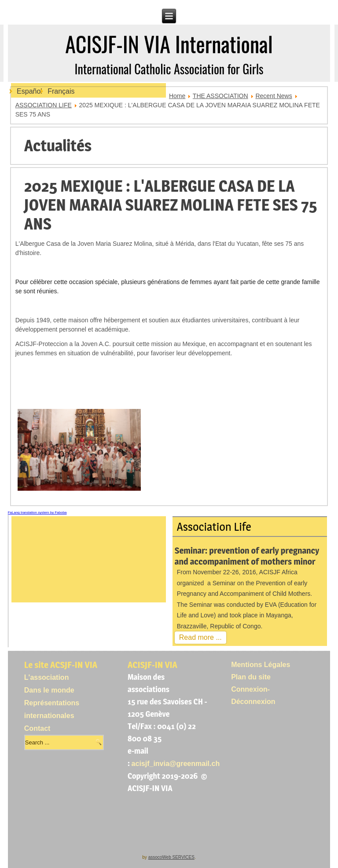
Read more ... (200, 637)
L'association (47, 677)
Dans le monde (49, 690)
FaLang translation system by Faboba (37, 512)
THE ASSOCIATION (220, 96)
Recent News (274, 96)
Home (177, 96)
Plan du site (251, 677)
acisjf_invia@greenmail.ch (176, 764)
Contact (37, 728)
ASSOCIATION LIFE (44, 105)
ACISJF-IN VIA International (169, 44)
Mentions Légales (261, 665)
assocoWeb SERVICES (171, 857)
